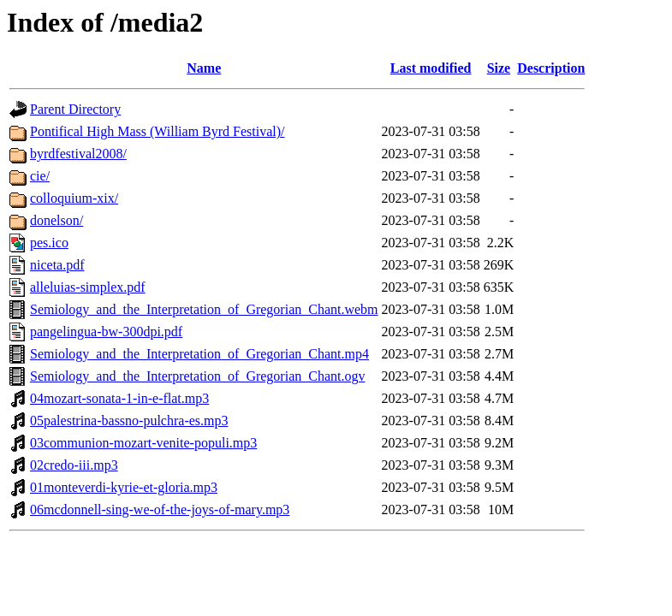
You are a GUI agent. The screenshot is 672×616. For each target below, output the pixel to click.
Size (499, 68)
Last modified (431, 68)
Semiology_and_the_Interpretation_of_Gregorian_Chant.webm (204, 309)
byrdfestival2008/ (78, 154)
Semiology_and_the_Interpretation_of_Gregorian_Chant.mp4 (199, 354)
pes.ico (49, 243)
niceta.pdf (57, 265)
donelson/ (56, 220)
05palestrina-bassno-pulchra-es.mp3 (129, 421)
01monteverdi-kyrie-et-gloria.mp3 (124, 487)
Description (551, 68)
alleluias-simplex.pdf (88, 287)
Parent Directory (75, 109)
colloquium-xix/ (74, 198)
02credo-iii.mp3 (74, 465)
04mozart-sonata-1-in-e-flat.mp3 (119, 398)
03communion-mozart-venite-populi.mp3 (143, 443)
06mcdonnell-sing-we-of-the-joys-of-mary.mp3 (160, 509)
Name (204, 68)
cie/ (40, 176)
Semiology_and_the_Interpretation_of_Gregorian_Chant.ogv (197, 376)
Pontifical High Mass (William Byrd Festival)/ (158, 131)
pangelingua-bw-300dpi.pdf (106, 332)
